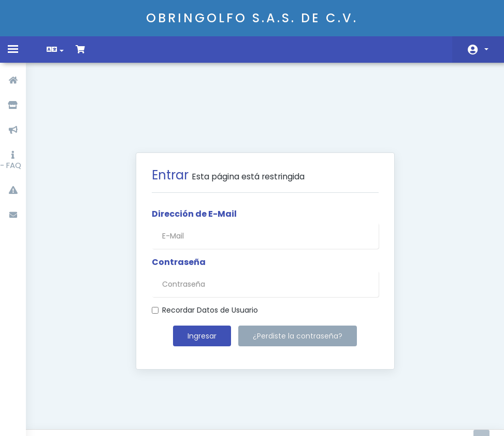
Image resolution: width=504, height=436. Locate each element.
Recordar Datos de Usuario (205, 257)
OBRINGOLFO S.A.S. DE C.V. (252, 18)
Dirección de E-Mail (194, 161)
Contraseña (179, 209)
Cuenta (486, 49)
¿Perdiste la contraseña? (298, 283)
